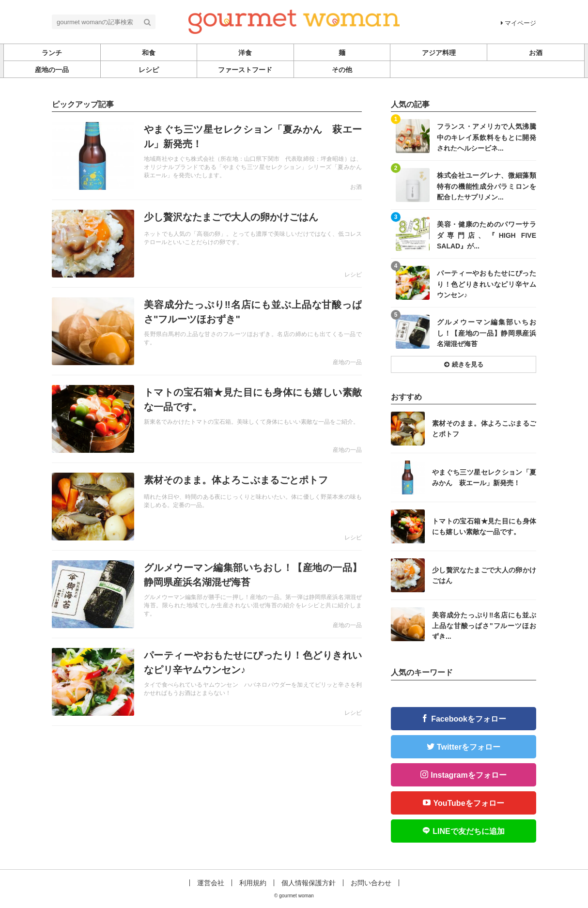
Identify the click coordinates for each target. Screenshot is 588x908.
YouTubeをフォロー (468, 803)
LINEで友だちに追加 (468, 831)
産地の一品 (347, 362)
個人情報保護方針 (309, 883)
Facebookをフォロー (469, 719)
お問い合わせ (371, 883)
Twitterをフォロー (469, 747)
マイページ (518, 23)
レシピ (353, 275)
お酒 (356, 187)
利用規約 (253, 883)
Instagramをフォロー (468, 775)
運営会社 (211, 883)
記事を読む (207, 156)
